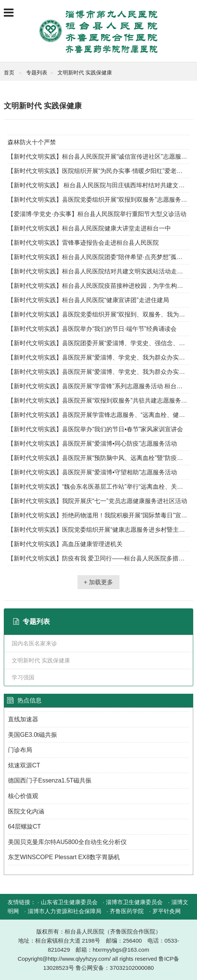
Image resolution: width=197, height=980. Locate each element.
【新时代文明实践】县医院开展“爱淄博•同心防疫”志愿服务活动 (92, 444)
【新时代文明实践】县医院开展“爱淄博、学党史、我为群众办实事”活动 (98, 357)
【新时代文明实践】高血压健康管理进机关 (65, 544)
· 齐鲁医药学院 (125, 911)
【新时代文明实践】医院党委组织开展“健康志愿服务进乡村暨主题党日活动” (98, 530)
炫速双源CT (24, 765)
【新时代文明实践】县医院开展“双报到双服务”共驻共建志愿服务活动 (98, 400)
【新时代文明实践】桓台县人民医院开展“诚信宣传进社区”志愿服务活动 (98, 157)
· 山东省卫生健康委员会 (67, 902)
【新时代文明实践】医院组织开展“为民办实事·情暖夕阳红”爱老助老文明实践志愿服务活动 (98, 171)
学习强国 (23, 677)
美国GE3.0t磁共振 (33, 735)
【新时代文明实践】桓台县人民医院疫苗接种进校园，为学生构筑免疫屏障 (98, 286)
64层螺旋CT (24, 826)
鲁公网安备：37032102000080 (115, 968)
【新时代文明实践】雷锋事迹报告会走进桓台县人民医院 (83, 243)
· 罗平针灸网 (165, 911)
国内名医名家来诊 (34, 643)
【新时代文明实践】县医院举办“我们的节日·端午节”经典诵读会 (92, 329)
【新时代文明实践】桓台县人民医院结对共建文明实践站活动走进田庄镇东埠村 (98, 271)
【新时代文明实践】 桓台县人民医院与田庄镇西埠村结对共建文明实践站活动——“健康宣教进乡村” (98, 185)
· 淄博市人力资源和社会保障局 (63, 911)
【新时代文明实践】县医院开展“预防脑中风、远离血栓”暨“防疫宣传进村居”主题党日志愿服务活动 (98, 458)
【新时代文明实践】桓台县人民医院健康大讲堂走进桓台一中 (89, 228)
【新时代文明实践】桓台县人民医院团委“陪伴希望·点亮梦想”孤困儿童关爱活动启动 (98, 257)
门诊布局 (20, 750)
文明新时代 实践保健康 (85, 73)
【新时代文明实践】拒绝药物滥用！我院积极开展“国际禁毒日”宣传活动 (98, 515)
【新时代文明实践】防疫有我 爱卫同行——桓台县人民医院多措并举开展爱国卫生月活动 (98, 558)
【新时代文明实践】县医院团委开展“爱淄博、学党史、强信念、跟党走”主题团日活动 (98, 343)
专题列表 (37, 73)
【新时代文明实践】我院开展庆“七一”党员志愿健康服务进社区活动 (97, 501)
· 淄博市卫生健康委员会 (133, 902)
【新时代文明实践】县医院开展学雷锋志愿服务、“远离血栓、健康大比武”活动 (98, 415)
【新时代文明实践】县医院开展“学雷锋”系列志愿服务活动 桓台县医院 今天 (98, 386)
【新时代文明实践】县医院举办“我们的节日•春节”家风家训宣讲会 (95, 429)
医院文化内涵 (26, 811)
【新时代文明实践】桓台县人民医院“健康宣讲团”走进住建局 (88, 300)
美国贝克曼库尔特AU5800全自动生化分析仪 (67, 842)
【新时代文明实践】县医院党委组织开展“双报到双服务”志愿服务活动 (98, 200)
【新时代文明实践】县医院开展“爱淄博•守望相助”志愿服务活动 (92, 472)
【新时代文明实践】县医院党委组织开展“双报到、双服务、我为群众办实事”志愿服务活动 (98, 314)
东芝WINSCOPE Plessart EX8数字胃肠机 (64, 857)
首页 (9, 73)
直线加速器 (23, 719)
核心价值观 (23, 796)
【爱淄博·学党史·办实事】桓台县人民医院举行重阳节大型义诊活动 (97, 214)
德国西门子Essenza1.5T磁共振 (50, 780)
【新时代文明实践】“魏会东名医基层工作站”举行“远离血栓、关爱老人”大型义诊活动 (98, 487)
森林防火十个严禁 (32, 142)
